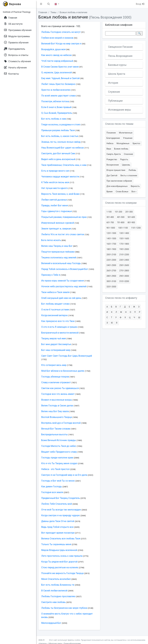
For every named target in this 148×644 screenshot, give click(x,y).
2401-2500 (111, 265)
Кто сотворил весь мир (54, 365)
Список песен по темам (119, 124)
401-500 (121, 217)
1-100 (109, 212)
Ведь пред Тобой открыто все (57, 527)
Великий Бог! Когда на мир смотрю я (61, 44)
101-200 (118, 212)
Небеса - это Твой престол (55, 469)
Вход (140, 4)
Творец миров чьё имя (54, 338)
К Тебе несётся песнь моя (55, 182)
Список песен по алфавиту (121, 298)
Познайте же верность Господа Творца (63, 573)
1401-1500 (111, 239)
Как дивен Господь (52, 487)
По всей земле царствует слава (59, 96)
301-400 (110, 217)
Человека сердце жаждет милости (60, 177)
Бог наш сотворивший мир (56, 350)
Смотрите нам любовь (54, 602)
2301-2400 (124, 260)
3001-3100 (111, 281)
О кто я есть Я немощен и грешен (59, 327)
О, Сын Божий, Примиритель (57, 113)
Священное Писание (120, 47)
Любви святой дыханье (54, 200)
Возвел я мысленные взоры (57, 400)
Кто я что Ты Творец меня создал (59, 463)
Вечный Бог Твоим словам (56, 429)
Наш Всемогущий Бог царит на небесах (63, 148)
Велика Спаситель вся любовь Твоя (61, 539)
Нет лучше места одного (55, 188)
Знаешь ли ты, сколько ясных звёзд (61, 142)
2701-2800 (124, 271)
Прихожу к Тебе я (51, 275)
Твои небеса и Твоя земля (55, 292)
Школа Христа (117, 74)
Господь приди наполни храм (57, 458)
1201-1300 (111, 233)
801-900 (131, 222)
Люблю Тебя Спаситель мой (57, 504)
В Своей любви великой (54, 591)
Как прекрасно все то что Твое (58, 321)
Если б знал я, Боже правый (56, 107)
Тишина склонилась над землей (59, 258)
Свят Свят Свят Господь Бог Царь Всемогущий (67, 356)
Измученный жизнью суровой (58, 223)
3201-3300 (111, 287)
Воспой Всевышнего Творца (57, 417)
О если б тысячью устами (55, 310)
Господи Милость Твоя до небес (59, 446)
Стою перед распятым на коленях (60, 567)
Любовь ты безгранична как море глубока (64, 608)
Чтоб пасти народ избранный (57, 61)
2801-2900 (111, 276)
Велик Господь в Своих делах (57, 406)
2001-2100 (111, 255)
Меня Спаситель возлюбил (56, 579)
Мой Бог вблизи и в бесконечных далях (63, 371)
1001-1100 (123, 228)
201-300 (129, 212)
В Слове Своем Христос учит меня (60, 67)
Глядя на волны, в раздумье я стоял (61, 125)
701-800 (121, 222)
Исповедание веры (120, 110)
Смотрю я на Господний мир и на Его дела (64, 475)
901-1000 (111, 228)
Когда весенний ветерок (55, 315)
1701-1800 (124, 244)
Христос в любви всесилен (56, 90)
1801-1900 (111, 249)
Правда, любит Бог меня (55, 205)
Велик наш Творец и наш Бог (57, 246)
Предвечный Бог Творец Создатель (61, 498)
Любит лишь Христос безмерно (58, 84)
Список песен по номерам (121, 203)
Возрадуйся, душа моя (53, 49)
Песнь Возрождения (120, 56)
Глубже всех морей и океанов (57, 38)
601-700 (110, 222)
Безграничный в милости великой (60, 333)
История (113, 83)
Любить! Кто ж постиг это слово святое (63, 234)
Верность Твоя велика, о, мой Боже (60, 194)
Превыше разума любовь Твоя (58, 130)
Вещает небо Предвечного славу (59, 452)
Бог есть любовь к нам (54, 119)
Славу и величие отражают (56, 382)
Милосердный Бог (51, 623)
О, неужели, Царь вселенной (57, 72)
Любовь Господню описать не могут (61, 32)
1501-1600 (124, 239)
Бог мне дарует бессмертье (56, 344)
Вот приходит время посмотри (58, 533)
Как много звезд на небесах (57, 55)
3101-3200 (124, 281)
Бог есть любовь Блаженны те (58, 585)
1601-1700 (111, 244)
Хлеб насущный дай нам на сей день (61, 298)
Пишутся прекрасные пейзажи (58, 252)
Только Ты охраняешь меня (56, 544)
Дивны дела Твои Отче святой (58, 521)
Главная (43, 12)
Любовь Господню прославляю (58, 596)
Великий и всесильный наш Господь (61, 263)
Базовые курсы (117, 65)
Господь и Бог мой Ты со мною (58, 481)
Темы (53, 12)
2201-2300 (111, 260)
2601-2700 (111, 271)
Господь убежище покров (55, 377)
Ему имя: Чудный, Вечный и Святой (60, 78)
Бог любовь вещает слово (56, 304)
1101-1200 (136, 228)
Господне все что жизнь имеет (58, 394)
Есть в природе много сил (55, 171)
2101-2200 (124, 255)
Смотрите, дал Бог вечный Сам (58, 153)
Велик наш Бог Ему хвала (55, 411)
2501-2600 (124, 265)
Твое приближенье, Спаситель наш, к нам (64, 165)
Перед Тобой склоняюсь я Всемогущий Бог (65, 269)
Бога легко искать (51, 240)
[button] (41, 4)
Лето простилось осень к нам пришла (62, 556)
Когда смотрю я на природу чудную (61, 515)
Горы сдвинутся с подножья (57, 211)
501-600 (131, 217)
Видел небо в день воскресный (58, 159)
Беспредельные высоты (55, 434)
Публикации (115, 101)
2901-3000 (124, 276)
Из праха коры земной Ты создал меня (63, 281)
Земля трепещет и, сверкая (56, 229)
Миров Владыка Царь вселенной (59, 550)
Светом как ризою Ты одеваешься (60, 388)
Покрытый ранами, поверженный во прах (64, 217)
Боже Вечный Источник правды (59, 440)
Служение (114, 92)
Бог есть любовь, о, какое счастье (60, 136)
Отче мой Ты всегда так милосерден (61, 510)
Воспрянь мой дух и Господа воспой (61, 423)
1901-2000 (124, 249)
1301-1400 (124, 233)
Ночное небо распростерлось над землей (64, 286)
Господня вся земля (52, 492)
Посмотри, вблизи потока (55, 101)
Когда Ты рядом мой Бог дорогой (59, 562)
